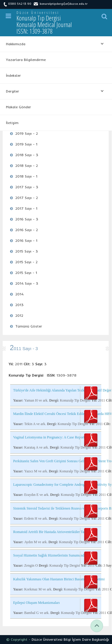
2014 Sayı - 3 (27, 283)
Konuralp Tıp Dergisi (44, 24)
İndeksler (13, 75)
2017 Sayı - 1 (26, 208)
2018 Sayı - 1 (26, 176)
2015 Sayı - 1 (26, 273)
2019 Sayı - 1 (26, 144)
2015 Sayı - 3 (27, 251)
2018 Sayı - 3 (27, 155)
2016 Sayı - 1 (26, 240)
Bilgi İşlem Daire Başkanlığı (86, 639)
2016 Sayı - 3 (27, 219)
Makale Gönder (19, 107)
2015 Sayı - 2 (26, 262)
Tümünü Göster (29, 326)
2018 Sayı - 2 (27, 166)
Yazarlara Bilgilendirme (26, 60)
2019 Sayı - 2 (27, 133)
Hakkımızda (53, 44)
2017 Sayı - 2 (27, 198)
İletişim (12, 123)
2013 (19, 305)
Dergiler (53, 91)
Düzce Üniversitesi (38, 13)
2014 (19, 294)
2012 (19, 315)
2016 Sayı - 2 (27, 230)
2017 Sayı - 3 (27, 187)
